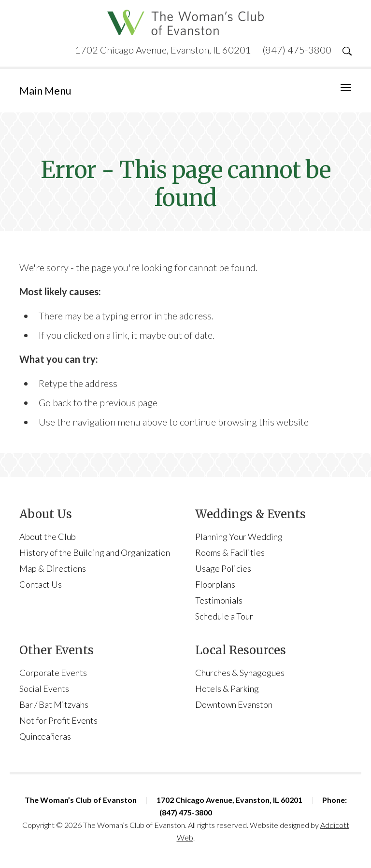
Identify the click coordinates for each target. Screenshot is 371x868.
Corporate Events (53, 673)
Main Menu (45, 90)
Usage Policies (223, 568)
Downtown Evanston (234, 704)
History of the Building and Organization (95, 552)
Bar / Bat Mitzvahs (54, 704)
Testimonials (219, 600)
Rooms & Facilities (230, 552)
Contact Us (41, 584)
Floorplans (215, 584)
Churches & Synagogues (240, 673)
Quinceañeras (45, 736)
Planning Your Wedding (239, 537)
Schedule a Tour (224, 616)
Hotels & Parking (227, 689)
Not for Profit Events (58, 720)
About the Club (48, 537)
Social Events (44, 689)
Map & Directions (53, 568)
